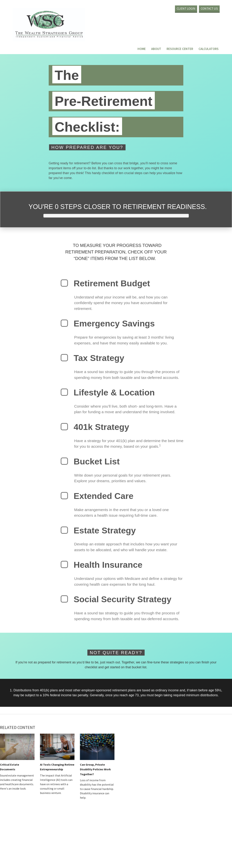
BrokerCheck (134, 819)
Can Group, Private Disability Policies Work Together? (95, 769)
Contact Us (209, 9)
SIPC (176, 851)
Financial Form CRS (78, 816)
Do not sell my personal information (120, 844)
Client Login (186, 9)
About (156, 49)
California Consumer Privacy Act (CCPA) (164, 841)
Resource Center (180, 49)
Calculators (209, 49)
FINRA (170, 851)
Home (142, 49)
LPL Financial (118, 851)
